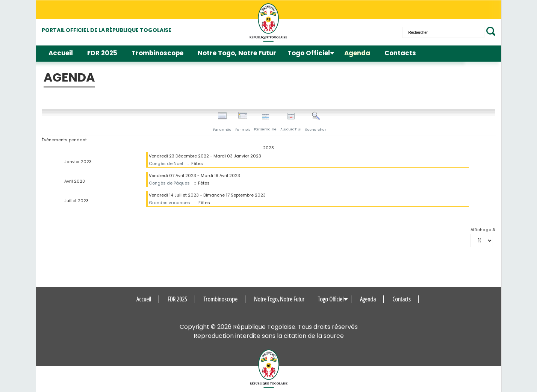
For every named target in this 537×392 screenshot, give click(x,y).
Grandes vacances (169, 203)
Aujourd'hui (291, 122)
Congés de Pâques (169, 183)
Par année (222, 122)
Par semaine (265, 122)
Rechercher (316, 122)
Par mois (243, 122)
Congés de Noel (166, 163)
